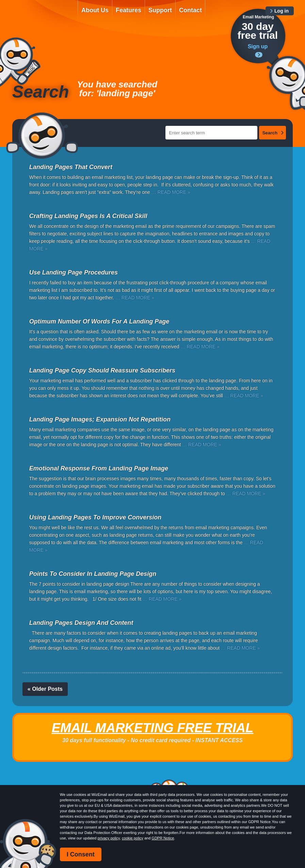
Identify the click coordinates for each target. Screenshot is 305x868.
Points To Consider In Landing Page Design (93, 574)
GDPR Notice (163, 838)
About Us (95, 10)
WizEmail (40, 16)
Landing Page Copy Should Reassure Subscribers (102, 370)
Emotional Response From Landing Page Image (99, 468)
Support (160, 10)
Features (129, 10)
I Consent (81, 854)
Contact (190, 10)
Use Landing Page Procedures (74, 272)
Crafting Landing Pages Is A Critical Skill (88, 216)
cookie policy (133, 838)
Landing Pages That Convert (71, 167)
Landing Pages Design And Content (81, 623)
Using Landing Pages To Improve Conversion (95, 517)
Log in (282, 11)
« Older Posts (45, 689)
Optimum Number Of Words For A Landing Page (99, 321)
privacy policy (109, 838)
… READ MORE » (171, 192)
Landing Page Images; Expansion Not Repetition (100, 419)
